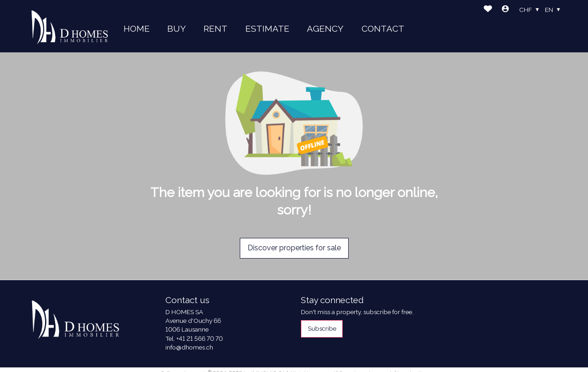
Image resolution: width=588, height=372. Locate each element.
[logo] (70, 26)
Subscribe (322, 328)
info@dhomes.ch (189, 347)
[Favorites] (488, 10)
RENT (215, 28)
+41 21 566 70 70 (200, 338)
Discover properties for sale (294, 248)
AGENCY (325, 28)
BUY (177, 28)
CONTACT (383, 28)
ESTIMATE (267, 28)
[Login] (505, 10)
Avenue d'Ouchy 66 (193, 321)
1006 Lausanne (187, 329)
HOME (137, 28)
